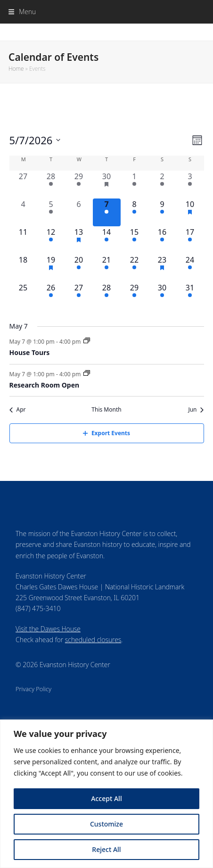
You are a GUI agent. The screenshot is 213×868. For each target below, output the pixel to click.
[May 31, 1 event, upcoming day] (190, 296)
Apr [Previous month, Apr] (18, 410)
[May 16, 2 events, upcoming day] (162, 240)
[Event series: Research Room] (87, 374)
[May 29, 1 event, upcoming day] (135, 296)
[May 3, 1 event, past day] (190, 185)
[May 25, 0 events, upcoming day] (23, 296)
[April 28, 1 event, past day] (51, 185)
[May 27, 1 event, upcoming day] (79, 296)
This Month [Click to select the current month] (106, 410)
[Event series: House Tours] (87, 341)
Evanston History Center (107, 32)
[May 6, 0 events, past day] (79, 212)
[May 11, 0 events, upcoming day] (23, 240)
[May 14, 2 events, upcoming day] (107, 240)
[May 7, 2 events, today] (107, 212)
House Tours (30, 352)
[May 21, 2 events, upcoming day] (107, 268)
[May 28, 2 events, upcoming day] (107, 296)
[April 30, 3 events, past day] (107, 185)
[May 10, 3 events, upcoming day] (190, 212)
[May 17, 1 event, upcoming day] (190, 240)
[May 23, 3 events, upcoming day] (162, 268)
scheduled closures (93, 640)
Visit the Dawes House (48, 629)
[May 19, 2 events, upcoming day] (51, 268)
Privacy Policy (33, 689)
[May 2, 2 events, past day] (162, 185)
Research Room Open (45, 385)
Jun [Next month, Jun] (196, 410)
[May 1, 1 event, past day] (135, 185)
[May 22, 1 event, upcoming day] (135, 268)
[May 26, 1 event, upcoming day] (51, 296)
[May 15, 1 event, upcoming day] (135, 240)
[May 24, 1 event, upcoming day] (190, 268)
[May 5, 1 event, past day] (51, 212)
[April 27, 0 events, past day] (23, 185)
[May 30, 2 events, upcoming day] (162, 296)
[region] (106, 794)
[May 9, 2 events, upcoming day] (162, 212)
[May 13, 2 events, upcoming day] (79, 240)
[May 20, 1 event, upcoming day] (79, 268)
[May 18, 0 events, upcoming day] (23, 268)
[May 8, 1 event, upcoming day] (135, 212)
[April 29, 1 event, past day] (79, 185)
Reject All (106, 849)
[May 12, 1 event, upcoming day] (51, 240)
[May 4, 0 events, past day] (23, 212)
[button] (22, 12)
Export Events (106, 433)
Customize (106, 824)
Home (16, 69)
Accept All (106, 798)
